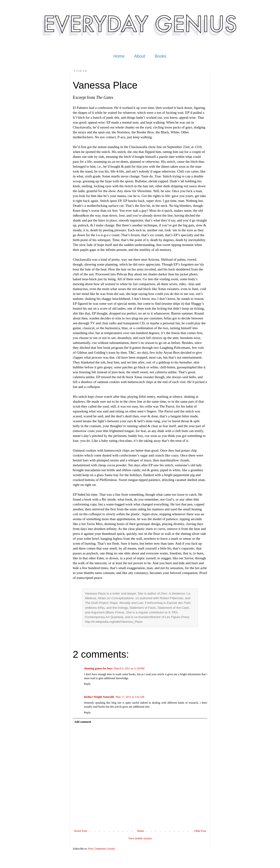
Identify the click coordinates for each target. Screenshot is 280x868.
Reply (87, 684)
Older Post (200, 831)
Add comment (83, 722)
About (140, 56)
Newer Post (80, 831)
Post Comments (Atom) (101, 849)
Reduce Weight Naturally (99, 697)
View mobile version (140, 838)
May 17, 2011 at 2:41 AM (130, 697)
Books (161, 56)
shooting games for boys (98, 668)
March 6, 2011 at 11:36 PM (129, 668)
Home (119, 56)
